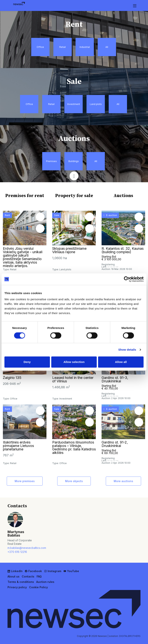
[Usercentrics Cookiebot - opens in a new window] (127, 279)
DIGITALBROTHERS (130, 636)
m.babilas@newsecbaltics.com (21, 548)
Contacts (28, 576)
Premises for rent (25, 196)
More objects (74, 481)
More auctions (123, 481)
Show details (127, 350)
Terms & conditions (21, 582)
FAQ (39, 576)
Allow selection (74, 362)
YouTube (71, 571)
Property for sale (74, 196)
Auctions (123, 196)
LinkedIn (15, 571)
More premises (25, 481)
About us (13, 576)
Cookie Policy (38, 587)
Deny (27, 362)
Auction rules (45, 582)
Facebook (33, 571)
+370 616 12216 (17, 552)
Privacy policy (17, 587)
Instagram (53, 571)
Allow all (121, 362)
